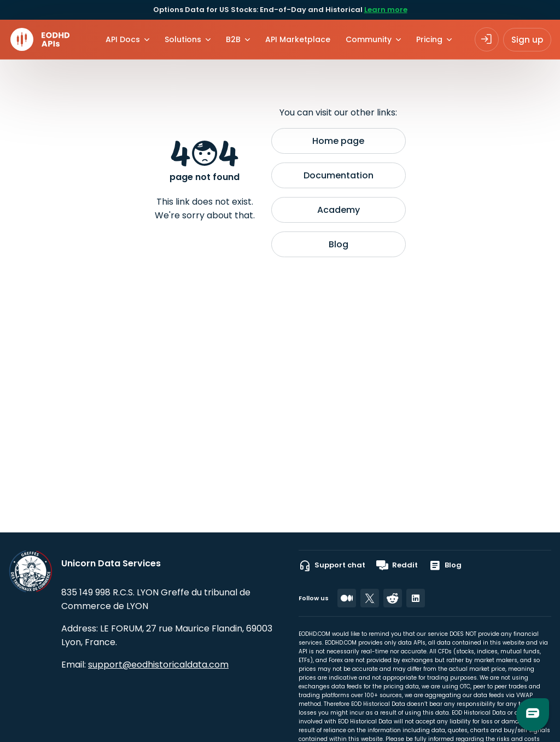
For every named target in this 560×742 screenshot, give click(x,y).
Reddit (397, 565)
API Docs (123, 39)
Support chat (332, 565)
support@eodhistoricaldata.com (158, 665)
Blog (339, 244)
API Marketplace (298, 39)
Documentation (339, 175)
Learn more (386, 10)
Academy (339, 210)
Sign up (527, 40)
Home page (338, 141)
